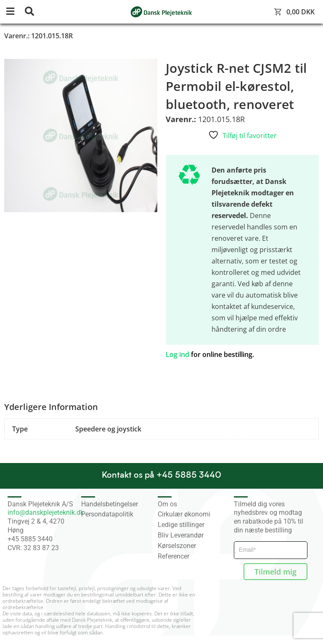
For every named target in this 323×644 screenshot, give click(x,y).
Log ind (177, 354)
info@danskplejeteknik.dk (46, 512)
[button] (15, 12)
